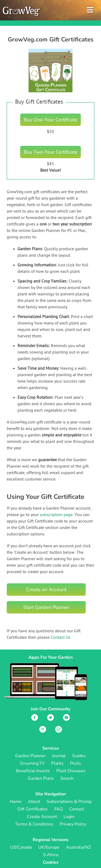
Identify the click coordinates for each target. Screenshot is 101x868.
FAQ (58, 809)
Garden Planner (30, 756)
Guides (79, 756)
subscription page (56, 515)
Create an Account (46, 590)
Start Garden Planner (46, 607)
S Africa (51, 855)
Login (69, 817)
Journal (59, 756)
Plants (57, 763)
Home (16, 802)
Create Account (42, 817)
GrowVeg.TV (32, 763)
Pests (76, 763)
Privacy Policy (73, 824)
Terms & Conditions (34, 824)
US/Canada (21, 847)
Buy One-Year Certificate (50, 120)
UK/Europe (49, 847)
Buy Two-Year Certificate (51, 152)
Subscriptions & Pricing (69, 802)
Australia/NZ (78, 847)
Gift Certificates (32, 809)
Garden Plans (41, 778)
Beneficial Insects (33, 771)
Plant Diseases (71, 771)
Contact (77, 809)
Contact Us (60, 638)
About (34, 802)
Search (67, 778)
